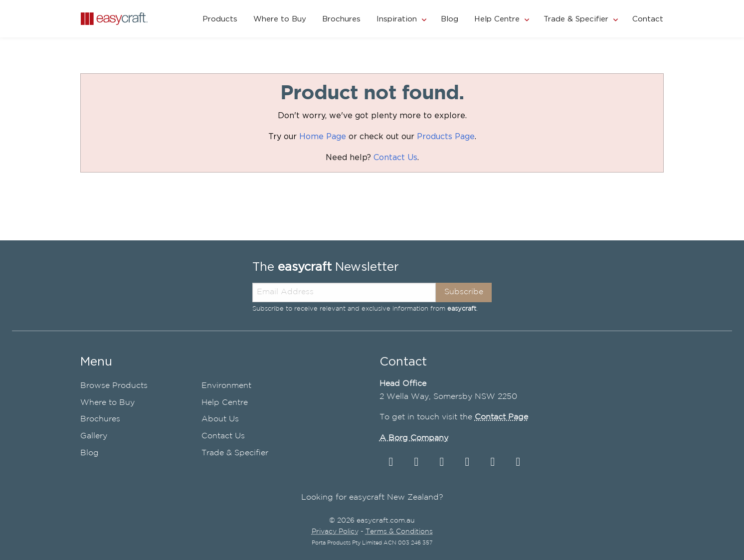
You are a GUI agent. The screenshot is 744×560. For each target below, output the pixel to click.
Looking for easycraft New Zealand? (372, 497)
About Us (220, 419)
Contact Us (395, 158)
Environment (226, 386)
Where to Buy (280, 19)
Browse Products (114, 386)
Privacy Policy (335, 532)
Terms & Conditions (399, 532)
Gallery (94, 436)
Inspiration (397, 19)
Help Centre (497, 19)
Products (220, 19)
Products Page (446, 137)
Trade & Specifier (576, 19)
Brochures (341, 19)
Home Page (323, 137)
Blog (450, 19)
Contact (648, 19)
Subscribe (464, 292)
